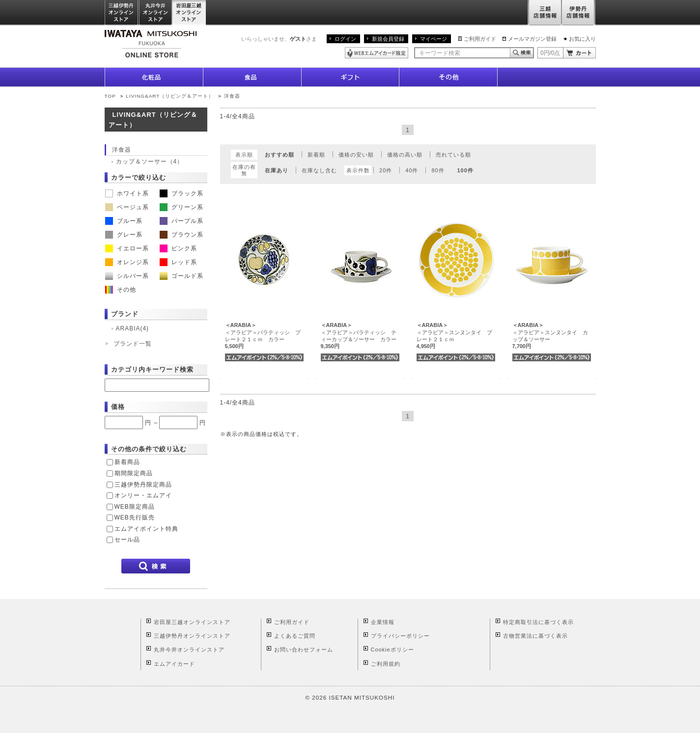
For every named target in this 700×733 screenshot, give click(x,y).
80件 (438, 170)
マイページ (434, 39)
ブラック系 (182, 193)
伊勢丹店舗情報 (579, 13)
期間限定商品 (134, 473)
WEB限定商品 (135, 507)
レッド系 (178, 262)
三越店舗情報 (545, 13)
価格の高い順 (405, 155)
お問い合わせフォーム (304, 650)
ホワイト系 (127, 193)
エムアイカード (174, 664)
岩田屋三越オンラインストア (189, 13)
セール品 (127, 540)
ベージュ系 (127, 207)
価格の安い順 (356, 155)
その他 (121, 290)
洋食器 (232, 96)
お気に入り (582, 39)
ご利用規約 (386, 664)
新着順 (316, 155)
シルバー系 (127, 276)
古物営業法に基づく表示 (535, 636)
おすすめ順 (280, 155)
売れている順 (453, 155)
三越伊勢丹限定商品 (143, 485)
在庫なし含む (319, 170)
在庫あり (277, 170)
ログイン (345, 39)
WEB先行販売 (135, 517)
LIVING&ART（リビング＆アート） (170, 96)
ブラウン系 (182, 235)
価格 (118, 407)
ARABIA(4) (132, 328)
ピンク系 (178, 248)
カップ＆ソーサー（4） (150, 162)
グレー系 (124, 235)
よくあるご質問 (295, 636)
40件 (412, 170)
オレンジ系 (127, 262)
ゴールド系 (182, 276)
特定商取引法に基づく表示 (538, 622)
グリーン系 (182, 207)
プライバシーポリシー (400, 636)
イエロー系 (127, 248)
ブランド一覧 (133, 344)
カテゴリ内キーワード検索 (152, 369)
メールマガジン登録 (532, 39)
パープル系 (182, 221)
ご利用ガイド (480, 39)
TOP (110, 96)
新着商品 (127, 462)
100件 (465, 170)
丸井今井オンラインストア (156, 13)
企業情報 (383, 622)
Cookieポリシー (392, 650)
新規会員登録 (388, 39)
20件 (386, 170)
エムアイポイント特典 (146, 529)
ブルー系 (124, 221)
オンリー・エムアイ (143, 495)
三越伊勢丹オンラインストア (122, 13)
